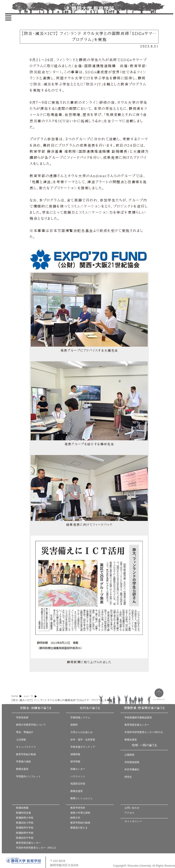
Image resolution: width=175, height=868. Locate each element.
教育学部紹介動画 (26, 754)
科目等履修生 (132, 769)
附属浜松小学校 (25, 823)
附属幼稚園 (22, 808)
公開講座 (129, 755)
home (15, 696)
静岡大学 (75, 818)
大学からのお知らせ (82, 732)
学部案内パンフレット (28, 776)
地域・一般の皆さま (144, 745)
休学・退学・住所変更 (83, 739)
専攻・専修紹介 (25, 732)
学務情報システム (80, 717)
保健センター (78, 769)
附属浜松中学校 (25, 838)
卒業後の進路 (23, 761)
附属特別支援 (23, 813)
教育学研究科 (78, 808)
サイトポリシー (133, 821)
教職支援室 (22, 769)
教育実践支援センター (137, 725)
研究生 (128, 777)
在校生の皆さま (90, 708)
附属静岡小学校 (25, 818)
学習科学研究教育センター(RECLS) (144, 732)
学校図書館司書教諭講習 (138, 717)
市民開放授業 (132, 762)
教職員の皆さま (79, 827)
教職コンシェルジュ (82, 798)
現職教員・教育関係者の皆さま (144, 708)
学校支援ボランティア (83, 747)
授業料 (74, 725)
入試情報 (21, 739)
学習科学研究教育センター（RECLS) (36, 848)
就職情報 (75, 754)
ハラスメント (78, 776)
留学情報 (75, 761)
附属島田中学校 (25, 827)
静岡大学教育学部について (31, 725)
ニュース (28, 696)
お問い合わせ (132, 808)
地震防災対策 (78, 783)
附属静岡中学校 (25, 833)
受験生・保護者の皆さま (36, 708)
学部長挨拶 (22, 717)
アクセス (129, 813)
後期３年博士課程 (80, 813)
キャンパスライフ (26, 747)
